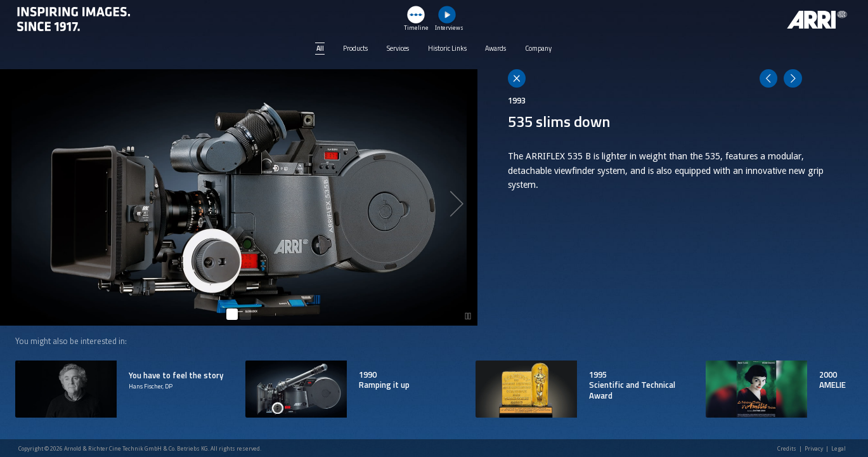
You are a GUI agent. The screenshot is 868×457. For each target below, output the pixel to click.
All (320, 48)
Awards (496, 48)
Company (538, 48)
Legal (839, 449)
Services (398, 48)
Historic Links (447, 48)
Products (355, 48)
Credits (787, 449)
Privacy (814, 449)
